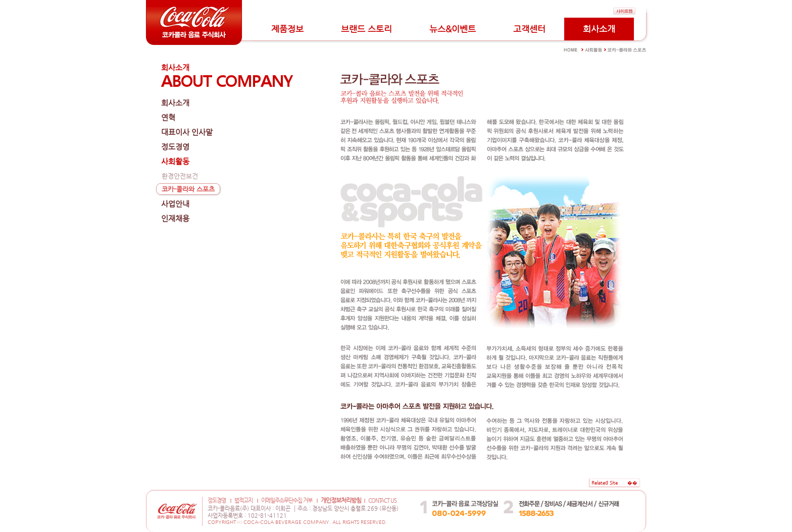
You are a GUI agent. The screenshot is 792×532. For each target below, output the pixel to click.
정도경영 (175, 147)
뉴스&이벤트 (453, 29)
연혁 (168, 117)
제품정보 (287, 29)
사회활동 (175, 161)
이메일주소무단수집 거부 (287, 500)
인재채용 (175, 218)
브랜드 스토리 (366, 29)
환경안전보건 (180, 176)
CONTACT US (382, 500)
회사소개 (599, 29)
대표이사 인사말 (187, 132)
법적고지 (243, 500)
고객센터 (529, 29)
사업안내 (175, 204)
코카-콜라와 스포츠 (188, 189)
